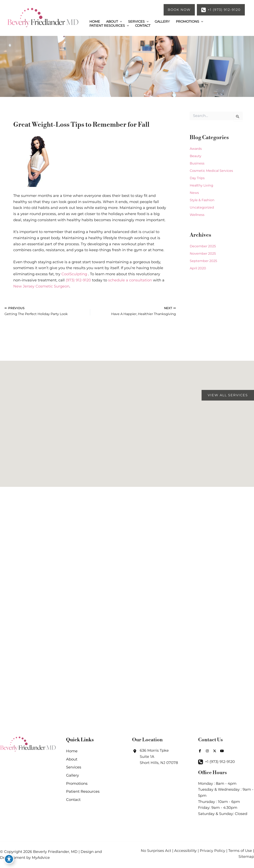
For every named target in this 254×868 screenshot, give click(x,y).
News (194, 193)
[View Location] (155, 757)
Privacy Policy (212, 851)
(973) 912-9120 (78, 280)
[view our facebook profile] (200, 751)
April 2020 (198, 268)
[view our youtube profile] (222, 751)
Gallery (73, 775)
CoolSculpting (74, 274)
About (72, 759)
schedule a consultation (130, 280)
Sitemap (246, 857)
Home (72, 751)
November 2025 (203, 254)
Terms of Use (240, 851)
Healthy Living (201, 185)
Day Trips (197, 178)
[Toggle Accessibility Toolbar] (9, 859)
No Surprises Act (156, 851)
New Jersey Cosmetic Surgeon (41, 286)
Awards (196, 149)
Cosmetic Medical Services (211, 171)
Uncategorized (202, 207)
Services (74, 767)
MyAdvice (41, 858)
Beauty (196, 156)
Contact (73, 800)
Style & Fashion (202, 200)
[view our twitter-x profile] (215, 751)
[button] (179, 10)
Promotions (77, 784)
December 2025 (203, 246)
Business (197, 163)
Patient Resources (83, 791)
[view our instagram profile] (207, 751)
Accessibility (185, 851)
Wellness (197, 215)
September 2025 (203, 261)
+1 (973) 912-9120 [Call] (220, 762)
